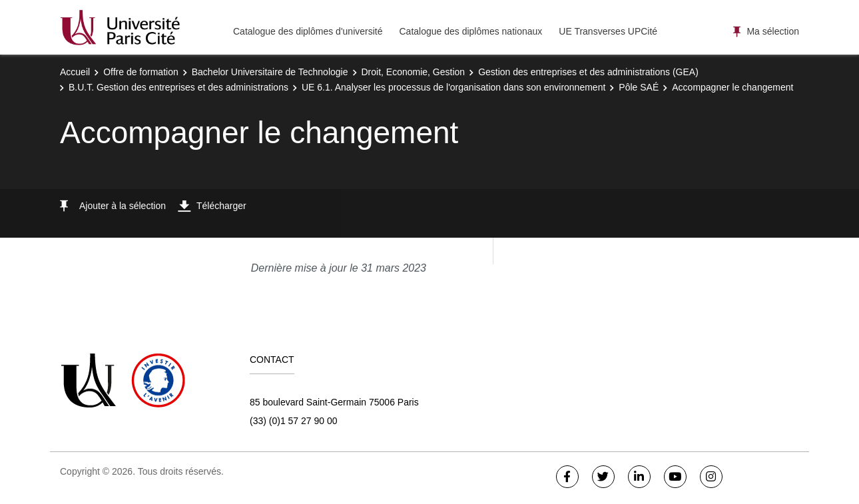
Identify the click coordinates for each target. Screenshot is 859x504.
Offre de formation (141, 72)
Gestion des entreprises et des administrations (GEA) (588, 72)
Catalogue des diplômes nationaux (470, 31)
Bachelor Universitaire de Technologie (270, 72)
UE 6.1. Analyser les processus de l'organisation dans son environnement (453, 87)
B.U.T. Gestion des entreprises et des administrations (178, 87)
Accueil (75, 72)
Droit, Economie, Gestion (414, 72)
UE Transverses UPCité (608, 31)
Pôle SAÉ (639, 87)
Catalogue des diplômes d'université (308, 31)
